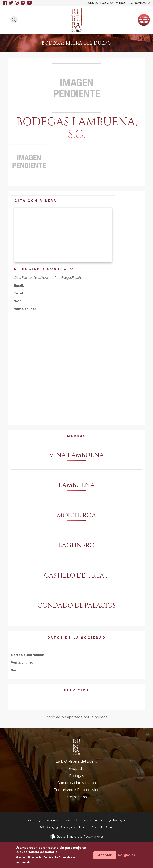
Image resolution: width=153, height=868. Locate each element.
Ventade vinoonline (144, 20)
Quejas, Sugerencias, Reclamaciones (80, 837)
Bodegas (77, 776)
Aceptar (105, 855)
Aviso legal (35, 820)
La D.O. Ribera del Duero (76, 761)
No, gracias (127, 855)
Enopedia (77, 769)
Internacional (77, 797)
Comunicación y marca (77, 783)
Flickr (23, 3)
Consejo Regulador (100, 3)
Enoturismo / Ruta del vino (77, 790)
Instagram (17, 3)
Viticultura (125, 3)
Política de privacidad (59, 820)
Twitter (11, 3)
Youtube (29, 3)
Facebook (5, 3)
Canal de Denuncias (89, 820)
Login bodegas (115, 820)
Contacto (142, 3)
